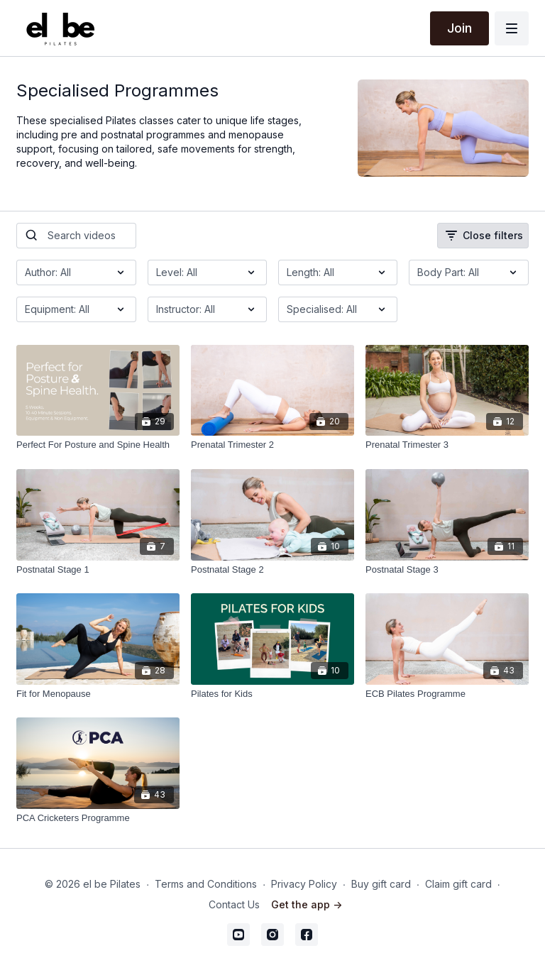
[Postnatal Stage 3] (447, 570)
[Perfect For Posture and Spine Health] (98, 445)
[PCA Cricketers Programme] (98, 818)
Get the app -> (307, 904)
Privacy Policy (304, 884)
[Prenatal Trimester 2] (272, 445)
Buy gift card (381, 884)
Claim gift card (458, 884)
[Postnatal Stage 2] (272, 570)
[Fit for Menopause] (98, 694)
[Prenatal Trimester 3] (447, 445)
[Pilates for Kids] (272, 694)
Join (459, 28)
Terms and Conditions (206, 884)
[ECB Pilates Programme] (447, 694)
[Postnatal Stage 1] (98, 570)
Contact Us (234, 904)
